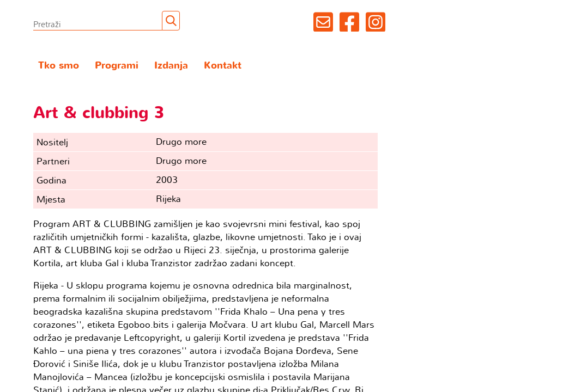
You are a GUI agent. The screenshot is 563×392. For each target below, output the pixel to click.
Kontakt (223, 66)
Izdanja (171, 66)
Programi (117, 66)
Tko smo (59, 66)
